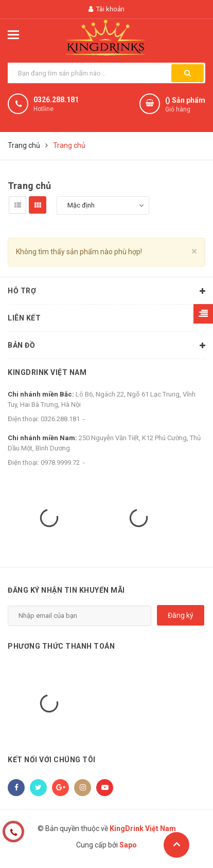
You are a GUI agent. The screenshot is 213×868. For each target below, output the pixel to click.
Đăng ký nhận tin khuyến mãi (66, 590)
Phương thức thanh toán (61, 646)
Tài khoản (106, 9)
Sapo (128, 845)
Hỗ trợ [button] (106, 291)
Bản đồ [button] (106, 346)
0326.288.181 (56, 100)
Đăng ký (181, 615)
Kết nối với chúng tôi (52, 760)
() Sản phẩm (185, 105)
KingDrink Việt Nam (47, 372)
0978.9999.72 (60, 463)
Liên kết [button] (106, 318)
